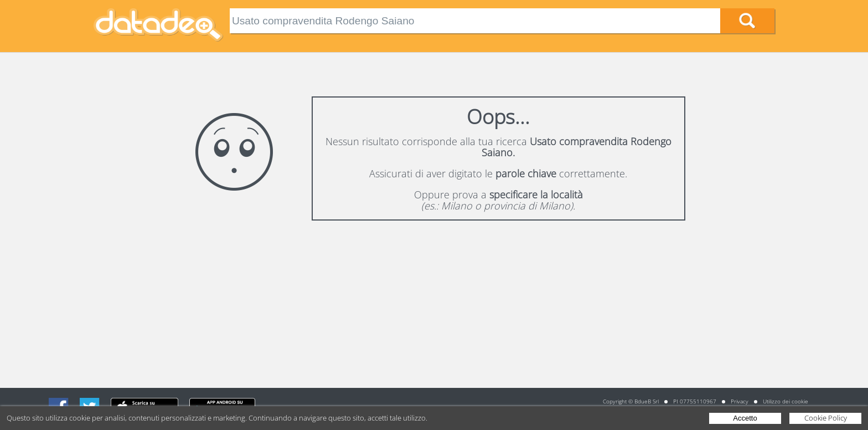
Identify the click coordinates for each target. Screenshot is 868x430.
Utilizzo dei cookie (786, 401)
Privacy (740, 401)
